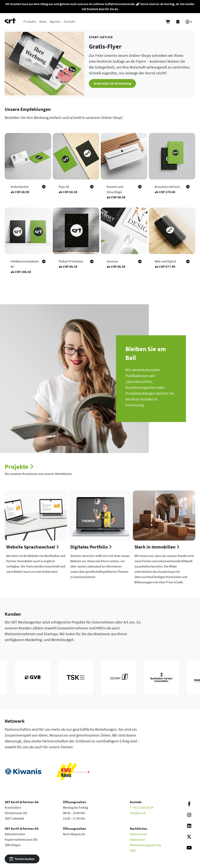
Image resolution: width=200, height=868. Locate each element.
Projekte (19, 467)
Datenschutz (138, 834)
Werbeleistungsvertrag (145, 845)
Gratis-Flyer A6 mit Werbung (112, 83)
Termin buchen (22, 859)
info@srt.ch (138, 813)
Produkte (30, 21)
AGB (133, 850)
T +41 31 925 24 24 (142, 807)
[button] (189, 22)
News (43, 21)
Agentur (55, 21)
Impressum (137, 839)
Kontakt (69, 21)
